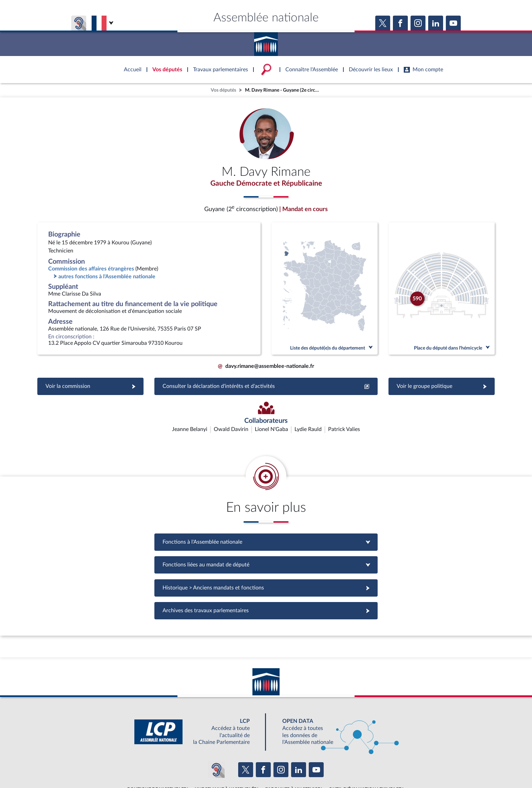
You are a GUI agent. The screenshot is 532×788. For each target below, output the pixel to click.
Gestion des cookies (356, 766)
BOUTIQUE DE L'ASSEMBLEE (157, 751)
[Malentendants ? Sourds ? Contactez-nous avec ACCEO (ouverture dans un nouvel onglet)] (216, 731)
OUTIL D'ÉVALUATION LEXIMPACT (365, 751)
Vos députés (223, 90)
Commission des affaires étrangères (91, 270)
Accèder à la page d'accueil (266, 42)
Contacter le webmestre (292, 766)
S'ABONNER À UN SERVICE (292, 751)
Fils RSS (326, 766)
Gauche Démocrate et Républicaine (266, 184)
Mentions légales (173, 766)
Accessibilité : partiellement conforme (229, 766)
